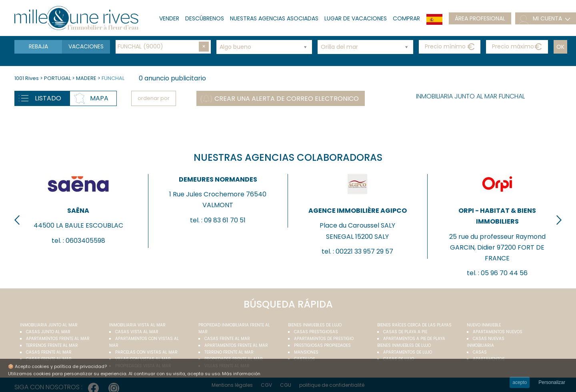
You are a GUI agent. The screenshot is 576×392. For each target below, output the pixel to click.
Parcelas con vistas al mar (146, 352)
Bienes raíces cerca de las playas (414, 325)
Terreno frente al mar (229, 352)
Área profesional (480, 18)
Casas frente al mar (49, 352)
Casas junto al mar (48, 332)
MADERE (86, 78)
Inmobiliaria (480, 345)
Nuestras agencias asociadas (274, 18)
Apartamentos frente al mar (58, 339)
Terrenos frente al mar (52, 345)
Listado (48, 98)
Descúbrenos (205, 18)
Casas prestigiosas (316, 332)
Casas (480, 352)
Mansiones (306, 352)
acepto (520, 382)
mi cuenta (547, 18)
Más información (241, 374)
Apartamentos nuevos (498, 332)
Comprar (406, 18)
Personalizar (552, 382)
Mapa (99, 98)
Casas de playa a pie (405, 332)
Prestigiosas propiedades (322, 345)
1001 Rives (27, 78)
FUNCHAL (113, 78)
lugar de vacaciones (356, 18)
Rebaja (38, 46)
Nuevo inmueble (484, 325)
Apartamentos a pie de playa (414, 339)
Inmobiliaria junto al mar (49, 325)
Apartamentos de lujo (408, 352)
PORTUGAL (57, 78)
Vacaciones (86, 46)
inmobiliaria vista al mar (137, 325)
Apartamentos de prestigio (324, 339)
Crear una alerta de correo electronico (287, 99)
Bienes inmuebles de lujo (315, 325)
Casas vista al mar (137, 332)
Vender (169, 18)
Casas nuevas (489, 339)
